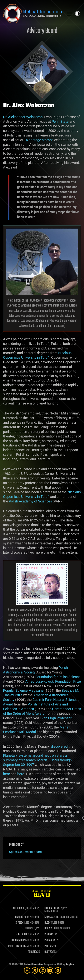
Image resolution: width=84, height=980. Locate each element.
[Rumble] (58, 970)
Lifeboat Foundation (33, 965)
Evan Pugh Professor (56, 718)
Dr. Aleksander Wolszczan (23, 117)
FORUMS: (32, 952)
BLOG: (47, 923)
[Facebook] (27, 970)
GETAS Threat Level (42, 894)
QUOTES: (49, 952)
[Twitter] (35, 970)
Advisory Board (42, 31)
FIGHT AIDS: (22, 935)
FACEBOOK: (17, 908)
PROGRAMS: (50, 940)
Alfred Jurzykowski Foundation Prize (53, 681)
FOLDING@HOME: (18, 940)
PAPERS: (49, 946)
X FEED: (19, 923)
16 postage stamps (39, 140)
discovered (59, 746)
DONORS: (29, 929)
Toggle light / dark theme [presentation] (78, 14)
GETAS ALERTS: (52, 917)
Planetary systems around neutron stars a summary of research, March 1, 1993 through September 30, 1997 (37, 760)
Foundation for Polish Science (58, 677)
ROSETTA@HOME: (17, 946)
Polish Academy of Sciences (30, 501)
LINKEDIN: (18, 917)
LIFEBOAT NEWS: (53, 908)
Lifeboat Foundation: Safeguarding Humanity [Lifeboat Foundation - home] (32, 14)
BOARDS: (49, 929)
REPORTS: (49, 935)
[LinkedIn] (42, 970)
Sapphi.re (70, 965)
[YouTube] (50, 970)
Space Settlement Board (25, 852)
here (7, 774)
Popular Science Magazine (23, 690)
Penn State (60, 121)
